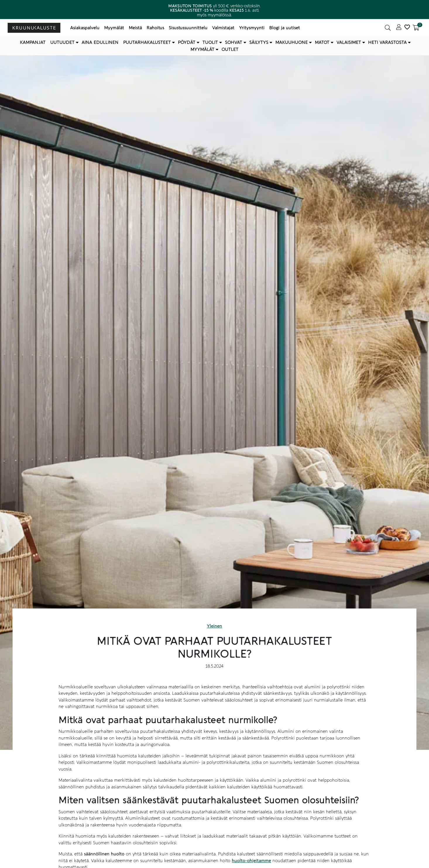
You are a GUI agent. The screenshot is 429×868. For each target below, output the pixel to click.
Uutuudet (62, 42)
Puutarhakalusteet (147, 42)
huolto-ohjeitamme (251, 861)
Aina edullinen (100, 42)
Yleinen (214, 626)
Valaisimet (349, 42)
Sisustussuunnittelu (188, 28)
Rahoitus (155, 28)
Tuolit (210, 42)
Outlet (230, 49)
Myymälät (114, 28)
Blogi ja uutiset (285, 28)
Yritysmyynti (252, 28)
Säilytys (259, 42)
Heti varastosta (387, 42)
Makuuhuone (292, 42)
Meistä (135, 28)
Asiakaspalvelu (85, 28)
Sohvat (234, 42)
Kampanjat (33, 42)
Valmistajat (223, 28)
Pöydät (187, 42)
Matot (322, 42)
